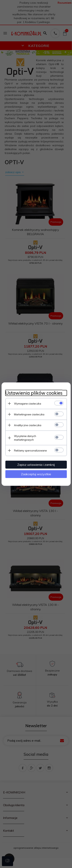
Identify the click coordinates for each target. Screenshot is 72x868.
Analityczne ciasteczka (28, 425)
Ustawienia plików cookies (34, 393)
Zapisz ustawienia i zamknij (36, 464)
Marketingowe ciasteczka (29, 414)
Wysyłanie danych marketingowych (25, 438)
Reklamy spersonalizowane (30, 450)
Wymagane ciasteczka (28, 403)
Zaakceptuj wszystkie (36, 474)
